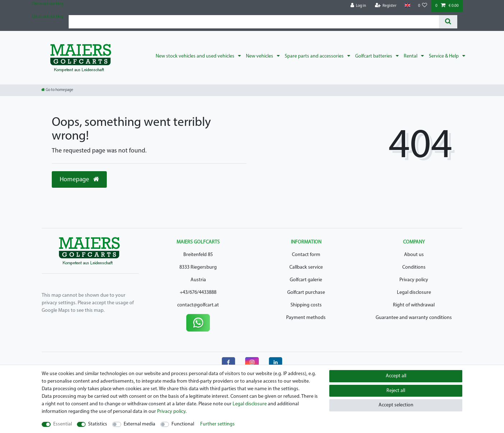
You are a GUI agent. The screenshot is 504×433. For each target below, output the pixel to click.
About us (414, 255)
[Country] (407, 6)
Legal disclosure (414, 293)
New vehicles (260, 56)
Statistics (98, 424)
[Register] (386, 6)
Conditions (414, 267)
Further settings (217, 424)
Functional (183, 424)
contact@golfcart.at (198, 305)
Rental (411, 56)
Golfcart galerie (306, 280)
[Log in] (358, 6)
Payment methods (306, 318)
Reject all (396, 391)
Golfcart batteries (374, 56)
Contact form (306, 255)
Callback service (306, 267)
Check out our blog (48, 4)
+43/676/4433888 (198, 293)
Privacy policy (414, 280)
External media (139, 424)
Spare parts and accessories (315, 56)
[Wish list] (423, 6)
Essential (63, 424)
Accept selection (396, 405)
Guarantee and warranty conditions (414, 318)
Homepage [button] (79, 179)
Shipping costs (306, 305)
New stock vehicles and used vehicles (196, 56)
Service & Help (444, 56)
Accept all (396, 376)
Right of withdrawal (414, 305)
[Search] (448, 22)
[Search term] (254, 22)
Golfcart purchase (306, 293)
